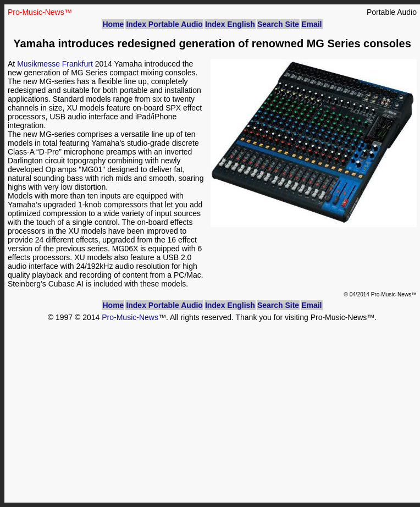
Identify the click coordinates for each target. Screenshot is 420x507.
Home (113, 24)
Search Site (278, 24)
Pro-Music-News (130, 317)
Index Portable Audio (164, 24)
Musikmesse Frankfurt (55, 64)
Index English (230, 24)
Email (311, 24)
